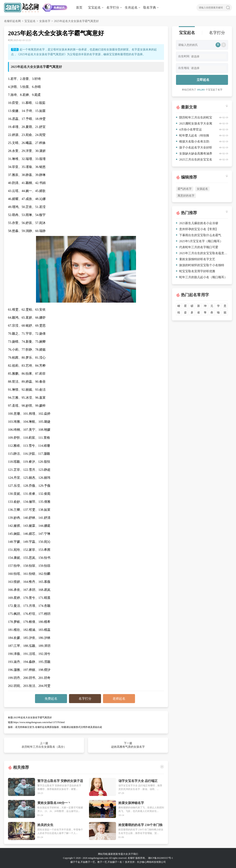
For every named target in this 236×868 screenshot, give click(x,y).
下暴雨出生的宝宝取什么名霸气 (199, 235)
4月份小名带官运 (189, 129)
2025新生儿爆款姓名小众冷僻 (197, 223)
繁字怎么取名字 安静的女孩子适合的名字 (60, 781)
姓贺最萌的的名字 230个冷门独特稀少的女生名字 (140, 825)
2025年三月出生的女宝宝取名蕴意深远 (202, 253)
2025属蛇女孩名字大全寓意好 (194, 124)
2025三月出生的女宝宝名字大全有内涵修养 (194, 160)
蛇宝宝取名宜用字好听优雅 (196, 271)
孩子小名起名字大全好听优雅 (194, 148)
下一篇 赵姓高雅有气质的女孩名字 (128, 745)
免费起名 (51, 699)
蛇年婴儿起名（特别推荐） (193, 136)
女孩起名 (202, 189)
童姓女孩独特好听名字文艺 (196, 259)
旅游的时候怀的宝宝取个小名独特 (200, 265)
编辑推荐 (189, 177)
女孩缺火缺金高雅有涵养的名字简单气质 (194, 154)
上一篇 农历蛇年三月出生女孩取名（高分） (44, 745)
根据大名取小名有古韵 (193, 141)
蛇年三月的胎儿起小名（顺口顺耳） (202, 277)
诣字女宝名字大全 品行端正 (138, 781)
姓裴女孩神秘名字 (131, 803)
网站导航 (103, 854)
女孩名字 (45, 21)
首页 (79, 8)
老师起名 (119, 699)
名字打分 (113, 8)
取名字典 (150, 8)
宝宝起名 (94, 8)
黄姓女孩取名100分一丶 (54, 803)
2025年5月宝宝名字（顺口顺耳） (199, 241)
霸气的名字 (185, 189)
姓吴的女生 (45, 825)
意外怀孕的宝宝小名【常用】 (197, 229)
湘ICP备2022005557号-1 (160, 858)
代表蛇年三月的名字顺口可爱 (197, 247)
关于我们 (133, 854)
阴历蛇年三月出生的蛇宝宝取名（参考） (194, 118)
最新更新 (113, 854)
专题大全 (123, 854)
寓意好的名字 (186, 196)
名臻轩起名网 (12, 21)
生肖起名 (131, 8)
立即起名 (203, 80)
